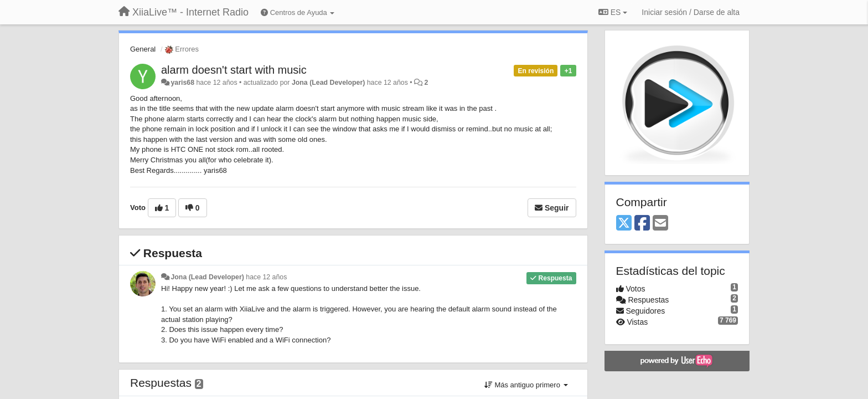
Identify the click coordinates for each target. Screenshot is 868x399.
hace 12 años (266, 277)
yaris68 (182, 83)
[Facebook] (642, 224)
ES (613, 12)
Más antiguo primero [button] (526, 385)
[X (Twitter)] (624, 224)
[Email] (660, 224)
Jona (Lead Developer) (328, 83)
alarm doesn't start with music (234, 70)
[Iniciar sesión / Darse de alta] (691, 12)
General (143, 49)
